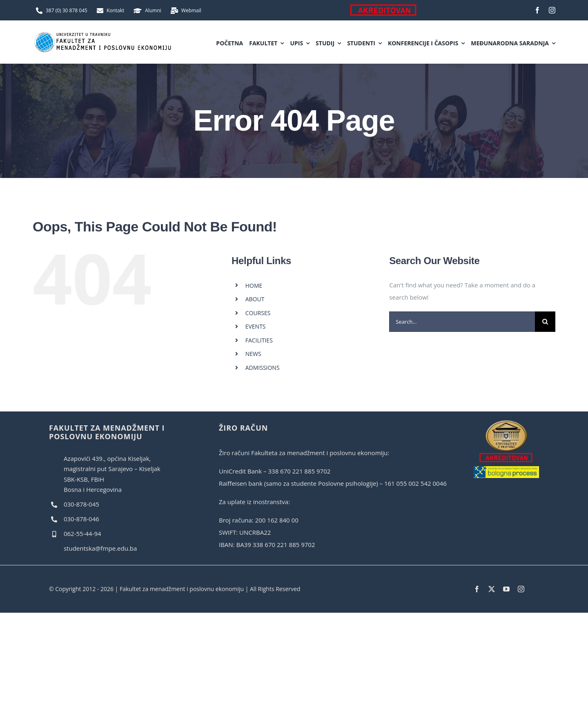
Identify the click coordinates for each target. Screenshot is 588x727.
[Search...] (462, 322)
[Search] (545, 322)
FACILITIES (259, 340)
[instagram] (552, 10)
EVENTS (256, 326)
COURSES (258, 313)
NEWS (253, 354)
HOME (254, 286)
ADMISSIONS (263, 368)
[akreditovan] (506, 422)
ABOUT (255, 299)
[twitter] (492, 589)
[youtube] (506, 589)
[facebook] (537, 10)
